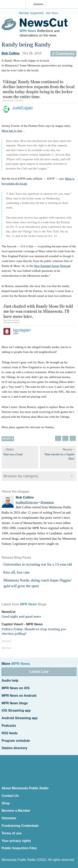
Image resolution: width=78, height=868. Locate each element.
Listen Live (39, 672)
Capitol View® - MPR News (22, 624)
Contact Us (10, 796)
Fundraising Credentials (20, 826)
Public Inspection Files (19, 848)
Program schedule (16, 741)
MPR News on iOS (16, 688)
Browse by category (21, 476)
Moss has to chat (12, 131)
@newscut (47, 502)
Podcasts (9, 726)
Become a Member (16, 811)
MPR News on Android (19, 696)
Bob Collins (11, 53)
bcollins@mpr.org (27, 502)
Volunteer (9, 818)
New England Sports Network (52, 266)
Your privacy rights (16, 841)
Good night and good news (21, 616)
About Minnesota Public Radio (25, 788)
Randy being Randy (26, 44)
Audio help (10, 681)
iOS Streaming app (16, 710)
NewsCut (9, 612)
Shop (6, 803)
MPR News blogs (15, 703)
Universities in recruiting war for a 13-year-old (38, 564)
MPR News (28, 31)
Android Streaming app (20, 718)
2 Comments (63, 54)
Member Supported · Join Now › (39, 13)
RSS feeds (10, 733)
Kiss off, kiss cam (17, 572)
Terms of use (12, 833)
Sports (8, 439)
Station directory (15, 748)
